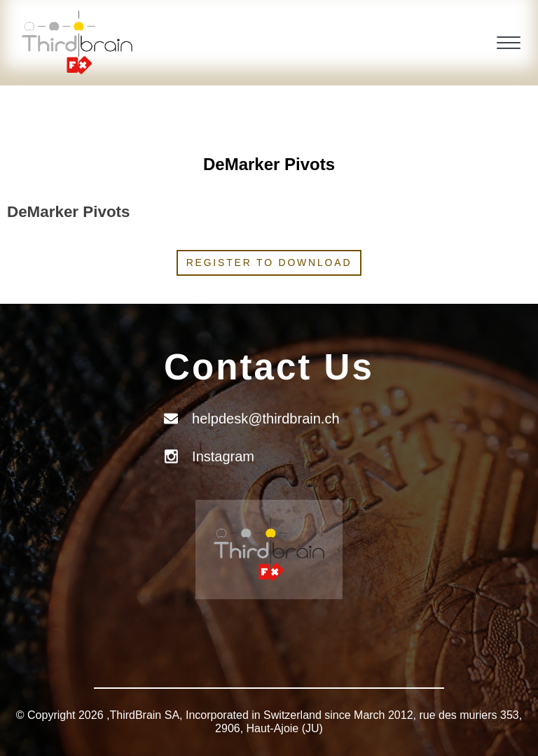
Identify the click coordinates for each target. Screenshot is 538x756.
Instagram (223, 456)
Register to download (269, 262)
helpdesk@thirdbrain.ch (265, 419)
